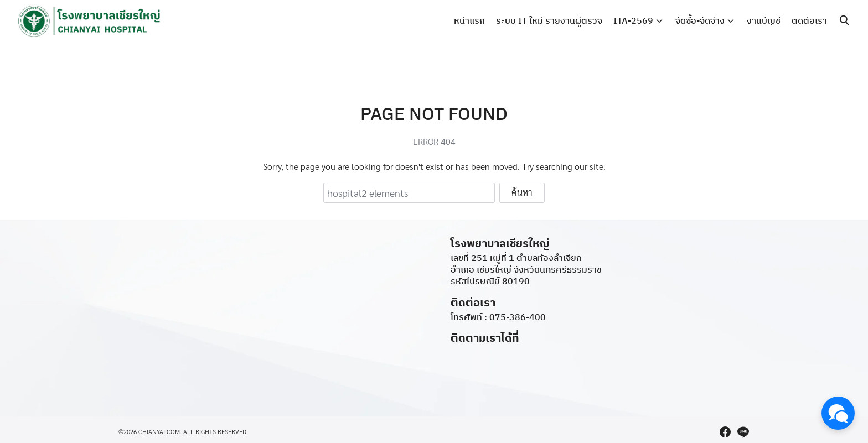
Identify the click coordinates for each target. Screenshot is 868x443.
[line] (743, 432)
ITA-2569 (633, 20)
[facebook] (725, 432)
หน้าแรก (469, 20)
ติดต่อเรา (809, 20)
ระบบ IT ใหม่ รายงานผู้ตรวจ (549, 20)
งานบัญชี (764, 20)
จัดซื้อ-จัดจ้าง (700, 20)
